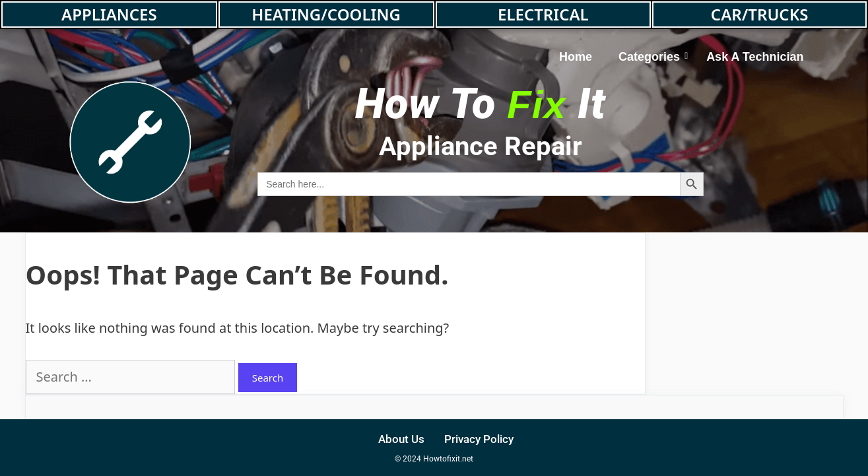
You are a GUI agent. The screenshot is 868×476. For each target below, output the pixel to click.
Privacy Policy (479, 439)
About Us (401, 439)
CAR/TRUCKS (760, 14)
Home (576, 57)
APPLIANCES (109, 14)
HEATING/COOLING (326, 14)
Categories (652, 57)
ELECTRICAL (543, 14)
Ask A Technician (755, 57)
